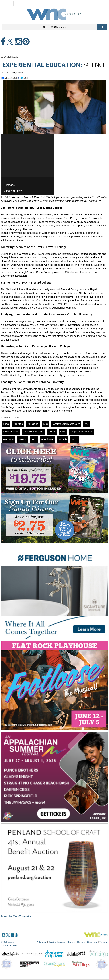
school (52, 432)
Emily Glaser (17, 73)
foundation (8, 439)
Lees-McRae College (34, 432)
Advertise (42, 942)
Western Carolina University (66, 424)
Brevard (23, 439)
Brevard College (11, 432)
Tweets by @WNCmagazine (16, 916)
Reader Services (57, 942)
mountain (18, 424)
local (63, 432)
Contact (71, 942)
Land (46, 424)
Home (6, 424)
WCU (74, 439)
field (34, 439)
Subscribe (93, 942)
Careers (81, 942)
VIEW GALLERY (13, 191)
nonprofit (63, 439)
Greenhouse (47, 439)
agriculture (33, 424)
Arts (87, 424)
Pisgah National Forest (81, 432)
